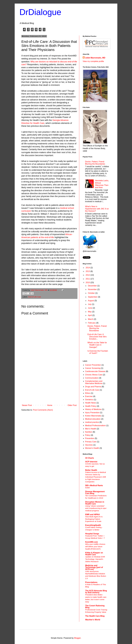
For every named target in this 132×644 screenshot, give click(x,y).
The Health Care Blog (95, 616)
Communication (92, 378)
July (90, 304)
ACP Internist (91, 462)
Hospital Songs (92, 534)
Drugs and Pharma (93, 387)
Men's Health (91, 429)
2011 (88, 279)
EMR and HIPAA (92, 514)
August (91, 301)
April (90, 315)
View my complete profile (93, 61)
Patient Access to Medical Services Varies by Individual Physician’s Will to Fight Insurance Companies (96, 477)
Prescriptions (91, 582)
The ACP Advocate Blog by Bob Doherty (96, 592)
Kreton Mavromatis (93, 416)
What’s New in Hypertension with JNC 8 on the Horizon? (97, 209)
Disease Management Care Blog (95, 492)
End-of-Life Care (35, 297)
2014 (88, 268)
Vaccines (89, 445)
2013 (88, 271)
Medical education (93, 419)
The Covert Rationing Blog (95, 607)
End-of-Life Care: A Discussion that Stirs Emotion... (97, 337)
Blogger (77, 638)
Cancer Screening (93, 368)
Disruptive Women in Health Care (95, 503)
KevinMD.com (92, 542)
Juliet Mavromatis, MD (95, 58)
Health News (91, 403)
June (90, 308)
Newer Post (27, 405)
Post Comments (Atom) (43, 410)
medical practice (92, 422)
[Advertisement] (49, 385)
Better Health (91, 470)
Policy (88, 435)
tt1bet (87, 488)
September (93, 297)
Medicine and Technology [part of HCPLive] (94, 567)
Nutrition (89, 432)
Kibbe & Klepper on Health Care (94, 554)
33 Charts (90, 458)
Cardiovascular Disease (95, 371)
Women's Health (92, 448)
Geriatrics (89, 400)
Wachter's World (93, 620)
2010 (88, 283)
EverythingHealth (93, 525)
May (90, 312)
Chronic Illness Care (94, 375)
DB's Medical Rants (94, 485)
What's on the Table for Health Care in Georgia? (97, 345)
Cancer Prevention (93, 365)
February (92, 323)
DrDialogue (40, 12)
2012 (88, 275)
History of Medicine (93, 409)
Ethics (88, 393)
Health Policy (91, 406)
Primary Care (91, 442)
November (93, 289)
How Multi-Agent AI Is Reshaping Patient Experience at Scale (94, 519)
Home (50, 405)
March (91, 319)
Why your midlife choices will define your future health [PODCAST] (95, 547)
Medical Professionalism (95, 426)
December (93, 286)
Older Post (72, 405)
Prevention (90, 438)
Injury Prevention (92, 413)
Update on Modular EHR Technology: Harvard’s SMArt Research (95, 559)
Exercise (89, 396)
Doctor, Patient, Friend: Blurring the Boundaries (97, 328)
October (92, 293)
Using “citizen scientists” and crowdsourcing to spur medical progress (96, 508)
